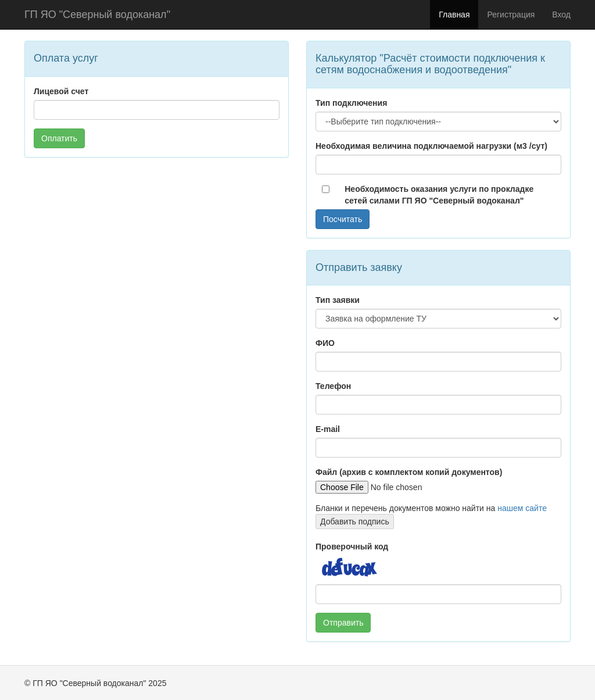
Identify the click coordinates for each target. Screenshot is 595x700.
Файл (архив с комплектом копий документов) (409, 472)
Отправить (343, 623)
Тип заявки (338, 300)
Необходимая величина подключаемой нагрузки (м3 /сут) (431, 146)
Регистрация (511, 15)
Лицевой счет (61, 91)
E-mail (328, 429)
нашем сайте (522, 508)
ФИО (325, 343)
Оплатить (59, 138)
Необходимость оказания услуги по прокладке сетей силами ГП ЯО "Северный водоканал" (439, 195)
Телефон (333, 386)
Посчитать (343, 219)
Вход (561, 15)
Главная (454, 15)
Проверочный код (352, 547)
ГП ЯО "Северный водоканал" (97, 15)
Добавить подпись (355, 522)
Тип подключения (351, 103)
